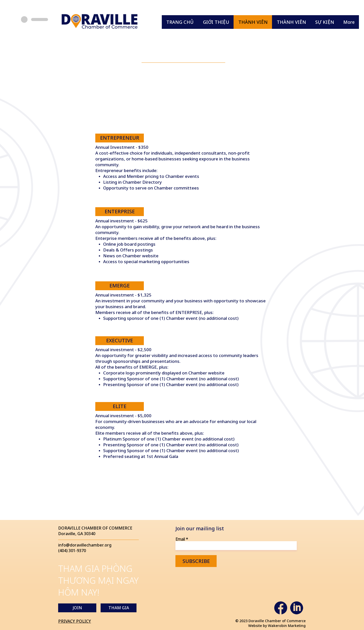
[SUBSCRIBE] (196, 561)
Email (180, 539)
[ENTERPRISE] (120, 212)
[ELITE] (120, 406)
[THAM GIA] (119, 608)
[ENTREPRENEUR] (120, 138)
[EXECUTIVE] (120, 341)
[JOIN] (77, 608)
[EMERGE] (120, 286)
